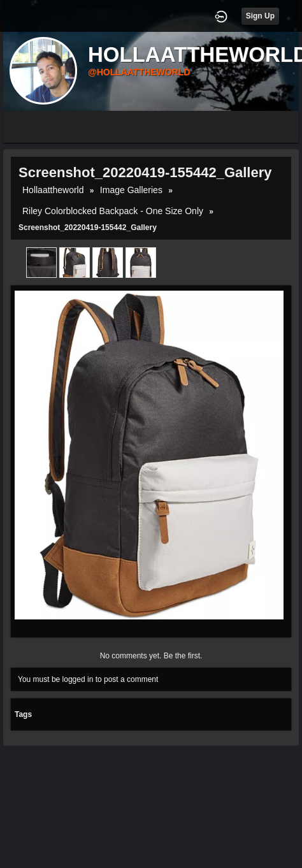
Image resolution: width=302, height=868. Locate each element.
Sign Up (260, 16)
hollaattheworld (53, 190)
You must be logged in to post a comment (88, 679)
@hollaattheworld (139, 72)
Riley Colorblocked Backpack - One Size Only (113, 211)
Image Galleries (131, 190)
